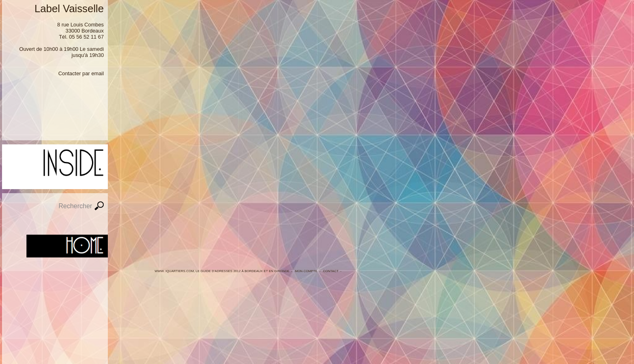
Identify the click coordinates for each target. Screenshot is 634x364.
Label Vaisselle (69, 9)
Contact (331, 271)
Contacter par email (81, 73)
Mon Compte (306, 271)
